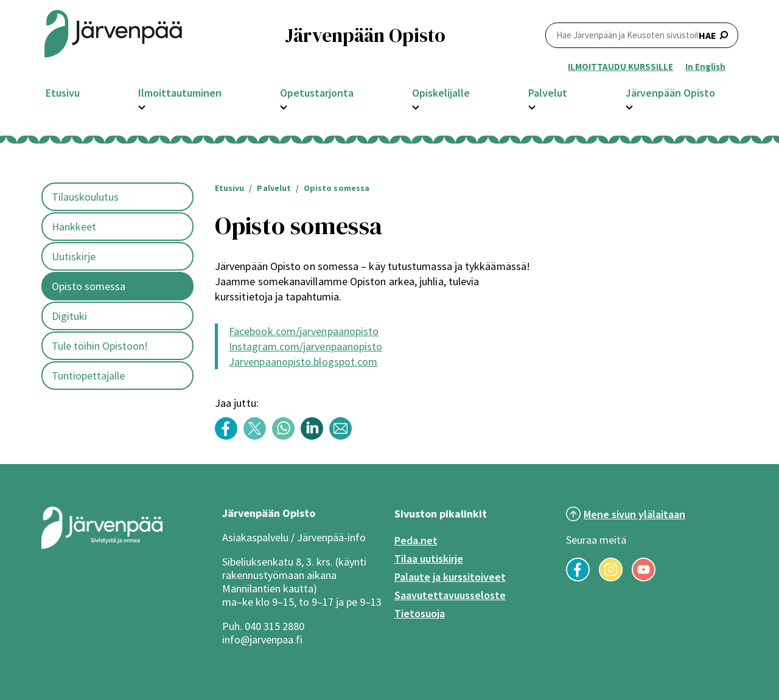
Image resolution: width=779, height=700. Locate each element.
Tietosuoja (420, 613)
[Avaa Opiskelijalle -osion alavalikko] (416, 106)
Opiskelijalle (441, 93)
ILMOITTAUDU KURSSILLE (620, 67)
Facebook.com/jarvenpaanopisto (304, 331)
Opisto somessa (89, 286)
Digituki (69, 316)
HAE (642, 35)
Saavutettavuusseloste (450, 595)
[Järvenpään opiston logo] (113, 35)
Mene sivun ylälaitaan (634, 514)
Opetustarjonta (317, 93)
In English (705, 67)
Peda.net (416, 540)
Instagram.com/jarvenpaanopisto (306, 346)
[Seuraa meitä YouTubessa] (644, 578)
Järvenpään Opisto (670, 93)
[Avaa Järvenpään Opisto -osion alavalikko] (629, 106)
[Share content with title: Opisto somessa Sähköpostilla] (344, 436)
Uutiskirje (74, 256)
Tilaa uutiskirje (429, 559)
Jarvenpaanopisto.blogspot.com (303, 362)
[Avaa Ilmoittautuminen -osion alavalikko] (142, 106)
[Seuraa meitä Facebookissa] (578, 578)
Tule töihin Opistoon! (100, 346)
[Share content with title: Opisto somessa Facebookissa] (229, 436)
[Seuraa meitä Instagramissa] (611, 578)
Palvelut (548, 93)
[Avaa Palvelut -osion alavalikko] (532, 106)
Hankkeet (74, 227)
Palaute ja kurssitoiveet (450, 577)
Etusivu (63, 93)
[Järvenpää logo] (102, 546)
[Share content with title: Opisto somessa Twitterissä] (258, 436)
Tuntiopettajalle (88, 376)
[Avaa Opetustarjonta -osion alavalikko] (284, 106)
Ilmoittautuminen (180, 93)
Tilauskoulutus (85, 197)
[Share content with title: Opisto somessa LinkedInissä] (315, 436)
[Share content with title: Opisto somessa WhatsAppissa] (286, 436)
